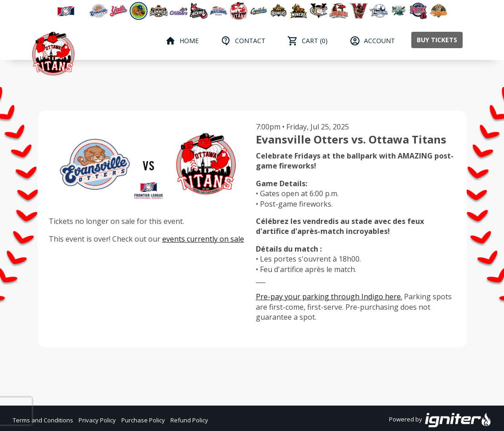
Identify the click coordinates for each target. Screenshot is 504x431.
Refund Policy (189, 420)
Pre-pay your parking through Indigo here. (329, 297)
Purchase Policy (143, 420)
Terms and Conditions (43, 420)
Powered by (440, 420)
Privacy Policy (97, 420)
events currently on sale (203, 239)
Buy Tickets (437, 40)
